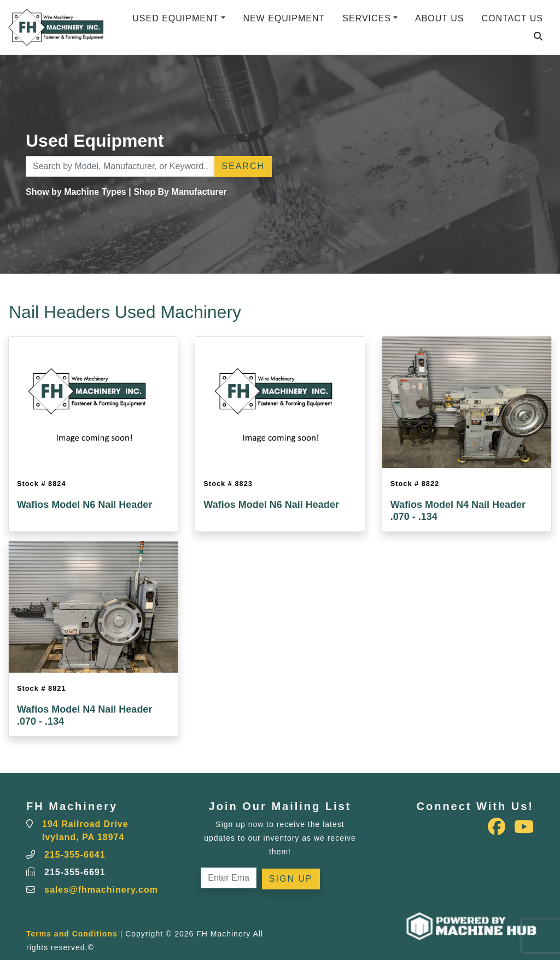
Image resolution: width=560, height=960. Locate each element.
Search (243, 166)
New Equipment (284, 18)
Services (367, 18)
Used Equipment (176, 18)
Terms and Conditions (72, 934)
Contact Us (512, 18)
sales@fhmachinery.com (101, 890)
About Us (440, 18)
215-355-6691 (75, 872)
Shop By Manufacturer (180, 192)
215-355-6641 (75, 855)
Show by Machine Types (76, 192)
